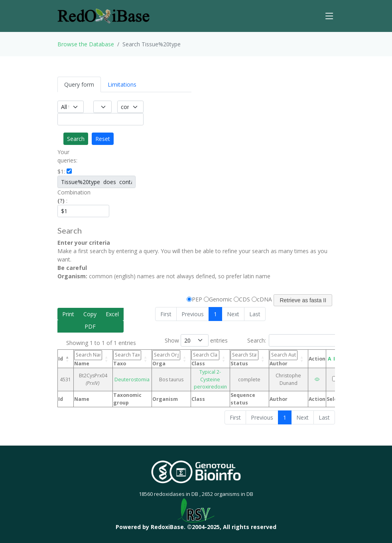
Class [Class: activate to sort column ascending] (205, 358)
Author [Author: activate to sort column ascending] (284, 358)
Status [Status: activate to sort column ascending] (244, 358)
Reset (103, 139)
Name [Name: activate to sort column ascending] (88, 358)
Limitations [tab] (122, 84)
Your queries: (67, 156)
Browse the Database (86, 44)
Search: (293, 340)
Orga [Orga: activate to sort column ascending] (166, 358)
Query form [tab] (79, 84)
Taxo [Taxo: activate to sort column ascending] (127, 358)
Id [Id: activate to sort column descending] (61, 359)
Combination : (69, 196)
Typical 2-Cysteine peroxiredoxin (210, 379)
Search (76, 139)
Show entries (196, 340)
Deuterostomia (132, 380)
